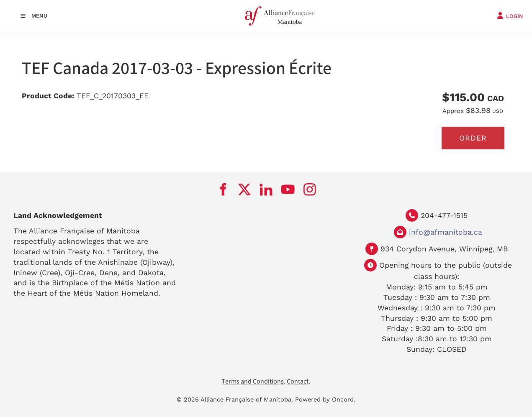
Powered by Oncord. (325, 400)
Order (473, 138)
